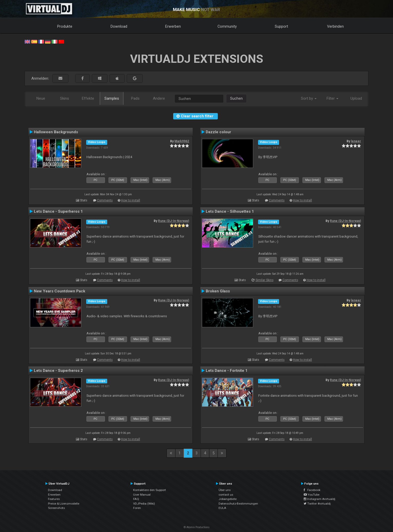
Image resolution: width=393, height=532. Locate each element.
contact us (226, 495)
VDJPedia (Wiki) (144, 504)
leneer (356, 141)
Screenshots (56, 508)
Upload (356, 98)
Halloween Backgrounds (56, 132)
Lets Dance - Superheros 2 (58, 371)
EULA (222, 508)
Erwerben (173, 26)
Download (119, 26)
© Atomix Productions (197, 527)
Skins (65, 98)
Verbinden (335, 26)
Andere (159, 98)
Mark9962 (182, 141)
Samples (112, 98)
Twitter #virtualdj (317, 504)
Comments (105, 200)
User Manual (142, 495)
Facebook (312, 490)
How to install (131, 200)
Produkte (65, 26)
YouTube (312, 495)
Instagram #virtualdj (320, 499)
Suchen (236, 98)
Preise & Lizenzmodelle (64, 504)
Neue (41, 98)
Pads (135, 98)
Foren (137, 508)
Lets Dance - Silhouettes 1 (230, 211)
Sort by (309, 98)
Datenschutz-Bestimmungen (238, 504)
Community (227, 26)
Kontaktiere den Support (150, 490)
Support (281, 26)
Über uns (225, 490)
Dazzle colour (218, 132)
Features (54, 499)
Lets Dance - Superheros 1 (58, 211)
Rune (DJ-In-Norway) (174, 221)
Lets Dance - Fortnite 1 (227, 371)
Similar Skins (264, 280)
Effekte (88, 98)
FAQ (136, 499)
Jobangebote (228, 499)
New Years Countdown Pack (60, 291)
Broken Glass (218, 291)
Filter (332, 98)
